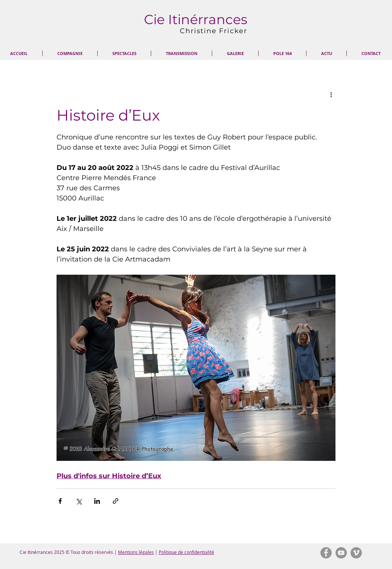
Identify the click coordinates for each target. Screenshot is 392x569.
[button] (70, 53)
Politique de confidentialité (186, 552)
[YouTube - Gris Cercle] (341, 553)
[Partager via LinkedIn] (97, 501)
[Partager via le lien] (116, 501)
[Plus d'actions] (331, 95)
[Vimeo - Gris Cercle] (356, 553)
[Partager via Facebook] (60, 501)
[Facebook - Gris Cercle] (326, 553)
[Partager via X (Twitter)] (79, 501)
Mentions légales (136, 552)
